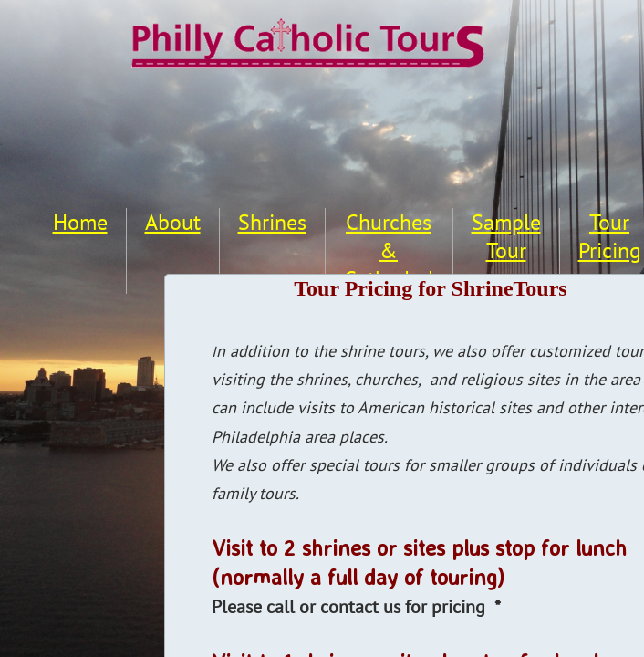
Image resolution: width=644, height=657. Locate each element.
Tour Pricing (610, 236)
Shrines (272, 222)
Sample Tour (506, 236)
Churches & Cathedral (389, 250)
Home (80, 222)
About (173, 222)
